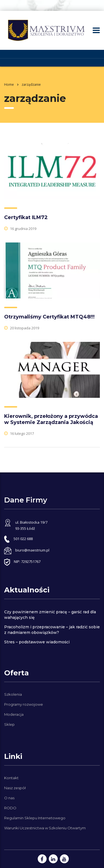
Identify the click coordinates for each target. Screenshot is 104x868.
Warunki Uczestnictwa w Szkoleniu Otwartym (45, 828)
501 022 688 (23, 539)
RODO (10, 808)
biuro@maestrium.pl (32, 550)
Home (9, 84)
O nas (9, 798)
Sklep (9, 724)
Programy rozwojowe (24, 704)
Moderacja (14, 714)
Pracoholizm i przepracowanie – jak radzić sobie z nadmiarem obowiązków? (52, 630)
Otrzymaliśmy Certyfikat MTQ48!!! (49, 317)
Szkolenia (13, 694)
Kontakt (11, 778)
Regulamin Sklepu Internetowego (35, 818)
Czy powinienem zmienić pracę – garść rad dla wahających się (50, 615)
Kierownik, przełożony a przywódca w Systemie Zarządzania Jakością (51, 419)
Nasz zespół (15, 788)
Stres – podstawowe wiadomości (37, 642)
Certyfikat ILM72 (26, 217)
